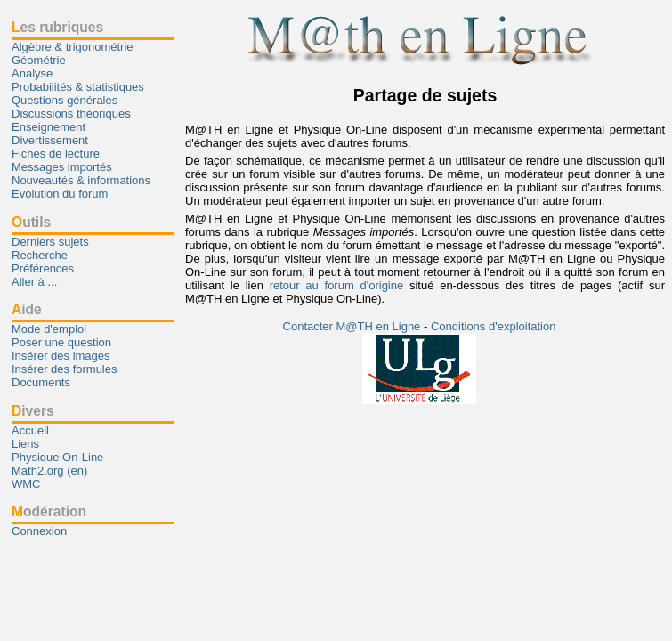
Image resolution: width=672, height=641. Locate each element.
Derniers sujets (50, 242)
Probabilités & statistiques (78, 87)
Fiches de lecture (56, 154)
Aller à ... (34, 282)
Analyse (32, 73)
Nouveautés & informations (81, 180)
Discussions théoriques (71, 114)
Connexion (39, 531)
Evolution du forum (60, 194)
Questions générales (65, 100)
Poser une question (61, 342)
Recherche (40, 255)
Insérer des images (61, 356)
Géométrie (39, 60)
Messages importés (62, 167)
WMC (26, 484)
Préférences (43, 268)
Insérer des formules (65, 369)
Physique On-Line (57, 457)
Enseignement (49, 127)
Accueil (30, 430)
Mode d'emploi (49, 329)
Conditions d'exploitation (494, 326)
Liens (25, 444)
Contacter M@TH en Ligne (353, 326)
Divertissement (50, 140)
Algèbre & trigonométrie (73, 47)
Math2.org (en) (49, 471)
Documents (41, 382)
